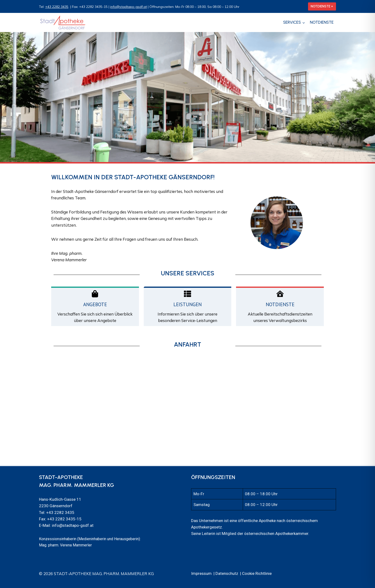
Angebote (95, 304)
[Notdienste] (280, 294)
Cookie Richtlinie (257, 573)
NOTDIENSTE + (322, 6)
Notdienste (322, 22)
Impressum (201, 573)
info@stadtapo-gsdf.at (129, 7)
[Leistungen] (187, 294)
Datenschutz (227, 573)
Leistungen (187, 304)
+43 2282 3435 (57, 7)
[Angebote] (95, 294)
